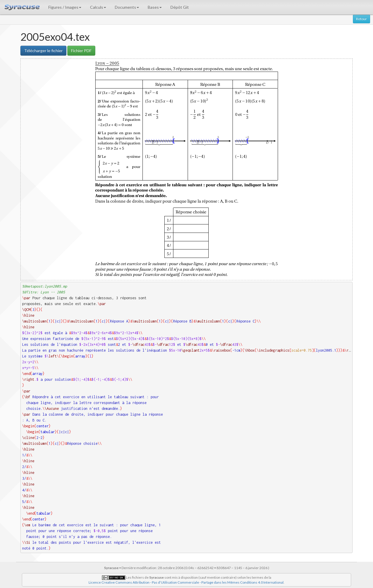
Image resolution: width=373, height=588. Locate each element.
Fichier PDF (81, 51)
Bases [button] (155, 7)
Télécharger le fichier (43, 51)
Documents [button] (127, 7)
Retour (361, 19)
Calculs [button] (98, 7)
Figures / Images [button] (65, 7)
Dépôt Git (180, 7)
